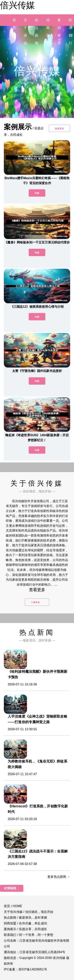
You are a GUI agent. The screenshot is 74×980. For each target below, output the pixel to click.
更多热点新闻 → (59, 877)
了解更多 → (37, 602)
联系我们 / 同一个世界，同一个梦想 (29, 935)
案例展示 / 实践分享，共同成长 (25, 929)
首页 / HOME (13, 906)
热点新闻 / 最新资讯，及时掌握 (25, 918)
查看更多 (37, 590)
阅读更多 (60, 129)
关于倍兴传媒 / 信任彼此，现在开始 (29, 912)
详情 (37, 193)
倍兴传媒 (17, 5)
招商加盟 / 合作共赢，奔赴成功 (25, 923)
